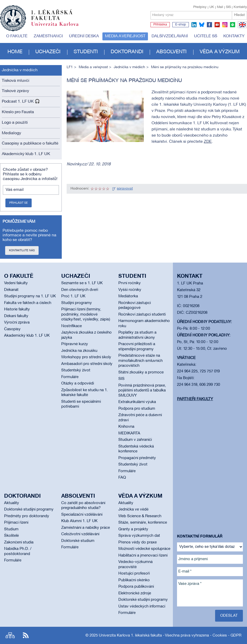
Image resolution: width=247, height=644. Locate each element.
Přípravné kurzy (75, 344)
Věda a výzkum (220, 52)
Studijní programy (77, 303)
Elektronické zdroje (135, 593)
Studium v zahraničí (135, 440)
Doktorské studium (78, 541)
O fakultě (17, 36)
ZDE (208, 142)
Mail (220, 7)
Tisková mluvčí (16, 81)
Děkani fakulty (16, 316)
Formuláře (70, 377)
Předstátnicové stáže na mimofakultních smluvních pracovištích (140, 361)
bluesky (202, 25)
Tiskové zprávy (15, 91)
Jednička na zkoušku (79, 351)
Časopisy (12, 329)
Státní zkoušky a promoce (141, 372)
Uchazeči (48, 52)
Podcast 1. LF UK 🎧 (21, 102)
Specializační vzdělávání (82, 515)
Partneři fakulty (195, 399)
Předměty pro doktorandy (27, 516)
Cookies (220, 636)
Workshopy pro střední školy (86, 357)
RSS (26, 635)
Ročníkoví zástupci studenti (142, 315)
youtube (217, 25)
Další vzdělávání (170, 36)
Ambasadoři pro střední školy (87, 364)
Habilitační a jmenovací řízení (143, 556)
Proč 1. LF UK (73, 296)
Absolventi (171, 52)
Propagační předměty (137, 458)
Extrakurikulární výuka (137, 402)
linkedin (194, 25)
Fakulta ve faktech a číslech (28, 303)
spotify (233, 25)
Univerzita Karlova (59, 27)
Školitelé (11, 536)
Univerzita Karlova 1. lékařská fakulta (130, 636)
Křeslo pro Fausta (18, 112)
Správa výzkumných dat (139, 536)
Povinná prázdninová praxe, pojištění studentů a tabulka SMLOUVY (142, 391)
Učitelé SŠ (206, 36)
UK (212, 7)
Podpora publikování (136, 587)
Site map (10, 635)
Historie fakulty (17, 309)
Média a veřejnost (125, 36)
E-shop (181, 25)
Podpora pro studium (137, 409)
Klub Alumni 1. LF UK (79, 521)
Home (15, 52)
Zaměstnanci (48, 36)
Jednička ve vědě (133, 509)
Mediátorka (128, 296)
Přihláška (160, 25)
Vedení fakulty (16, 283)
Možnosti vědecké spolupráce (144, 549)
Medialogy (11, 133)
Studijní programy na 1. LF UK (30, 296)
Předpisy (200, 7)
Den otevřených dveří (80, 290)
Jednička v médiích (20, 70)
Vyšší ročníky (130, 290)
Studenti (86, 52)
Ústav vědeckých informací (142, 606)
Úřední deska (84, 36)
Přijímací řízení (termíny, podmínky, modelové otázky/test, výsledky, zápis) (86, 314)
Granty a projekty (133, 529)
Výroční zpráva (17, 323)
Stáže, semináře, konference (143, 523)
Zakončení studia (19, 542)
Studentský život (76, 370)
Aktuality (12, 503)
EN (241, 28)
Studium (11, 529)
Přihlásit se (19, 203)
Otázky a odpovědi (78, 383)
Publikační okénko (134, 580)
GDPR (236, 636)
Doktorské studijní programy (29, 509)
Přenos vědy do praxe (138, 542)
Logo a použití (15, 123)
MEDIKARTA (129, 433)
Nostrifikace (72, 326)
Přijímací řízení (16, 523)
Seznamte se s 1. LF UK (82, 283)
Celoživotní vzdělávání (80, 534)
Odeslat (229, 616)
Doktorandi (127, 52)
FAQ (122, 478)
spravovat (125, 189)
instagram (225, 25)
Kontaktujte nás (22, 251)
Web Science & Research (140, 516)
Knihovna (126, 427)
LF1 (70, 67)
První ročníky (130, 283)
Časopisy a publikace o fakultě (30, 144)
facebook (209, 25)
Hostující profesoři (134, 574)
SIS (228, 7)
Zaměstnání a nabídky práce (86, 528)
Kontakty (240, 7)
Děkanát (11, 290)
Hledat (239, 15)
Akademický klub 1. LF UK (26, 154)
